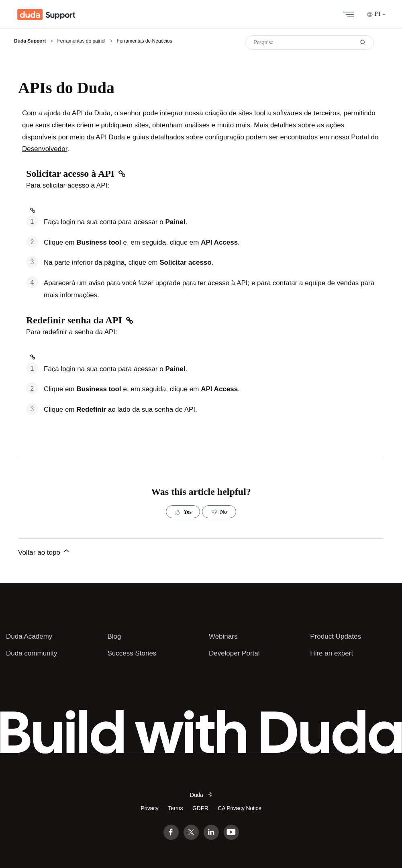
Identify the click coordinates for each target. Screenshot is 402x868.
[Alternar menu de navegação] (347, 14)
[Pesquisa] (310, 43)
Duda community (32, 653)
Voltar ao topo (44, 551)
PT (376, 14)
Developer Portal (234, 653)
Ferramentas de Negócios (145, 41)
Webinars (223, 636)
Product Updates (336, 636)
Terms (175, 808)
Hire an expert (332, 653)
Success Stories (132, 653)
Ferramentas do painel (81, 41)
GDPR (200, 808)
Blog (114, 636)
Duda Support (30, 41)
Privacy (149, 808)
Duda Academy (29, 636)
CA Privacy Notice (239, 808)
